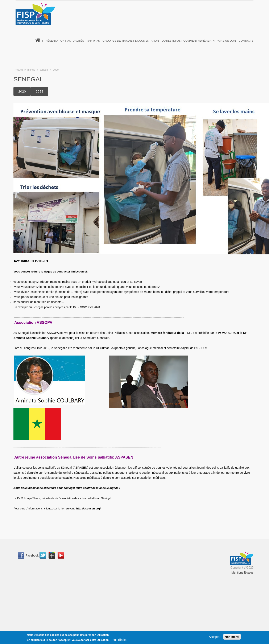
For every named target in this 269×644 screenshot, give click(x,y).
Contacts (246, 41)
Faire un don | (227, 41)
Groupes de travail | (118, 41)
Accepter (214, 637)
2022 (40, 91)
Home (38, 40)
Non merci (232, 637)
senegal (44, 70)
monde (31, 70)
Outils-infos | (172, 41)
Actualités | (76, 41)
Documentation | (148, 41)
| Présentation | (54, 41)
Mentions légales (242, 573)
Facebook (32, 555)
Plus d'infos (119, 640)
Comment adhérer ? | (199, 41)
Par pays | (94, 41)
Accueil (19, 70)
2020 (56, 70)
